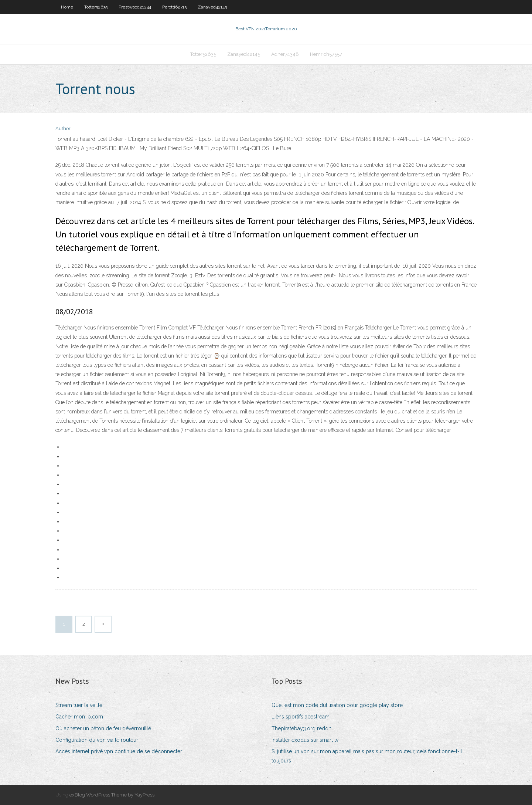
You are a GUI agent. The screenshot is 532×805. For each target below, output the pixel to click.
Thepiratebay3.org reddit (301, 728)
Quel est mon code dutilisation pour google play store (337, 705)
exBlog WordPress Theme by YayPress (112, 795)
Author (63, 128)
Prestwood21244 (135, 7)
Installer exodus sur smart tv (305, 740)
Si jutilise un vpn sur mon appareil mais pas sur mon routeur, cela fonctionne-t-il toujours (367, 756)
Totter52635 (96, 7)
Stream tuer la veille (79, 705)
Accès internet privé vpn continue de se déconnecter (119, 751)
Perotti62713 (174, 7)
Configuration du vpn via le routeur (97, 740)
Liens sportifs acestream (301, 717)
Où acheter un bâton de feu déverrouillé (103, 728)
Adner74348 (285, 54)
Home (67, 7)
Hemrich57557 (326, 54)
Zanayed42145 (212, 7)
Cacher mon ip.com (79, 717)
